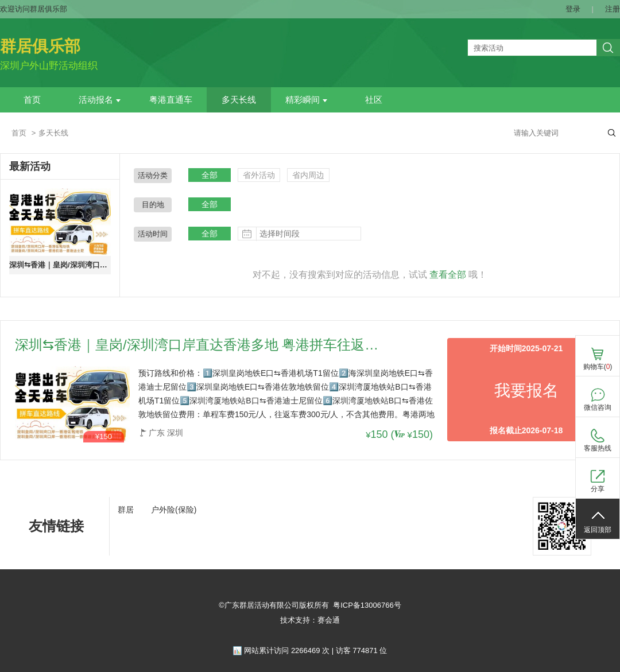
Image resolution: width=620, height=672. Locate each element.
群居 (126, 510)
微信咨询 (598, 407)
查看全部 (448, 275)
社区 (374, 100)
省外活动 (259, 175)
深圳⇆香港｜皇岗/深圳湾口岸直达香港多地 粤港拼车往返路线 (60, 265)
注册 (613, 9)
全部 (210, 175)
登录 (573, 9)
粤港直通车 (171, 100)
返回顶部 (598, 530)
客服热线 (598, 448)
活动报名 (100, 100)
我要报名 (526, 391)
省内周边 (308, 175)
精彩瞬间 (306, 100)
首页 (32, 100)
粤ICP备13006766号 (367, 605)
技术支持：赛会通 (310, 620)
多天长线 (239, 100)
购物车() (598, 367)
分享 (598, 489)
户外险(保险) (174, 510)
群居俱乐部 (40, 46)
